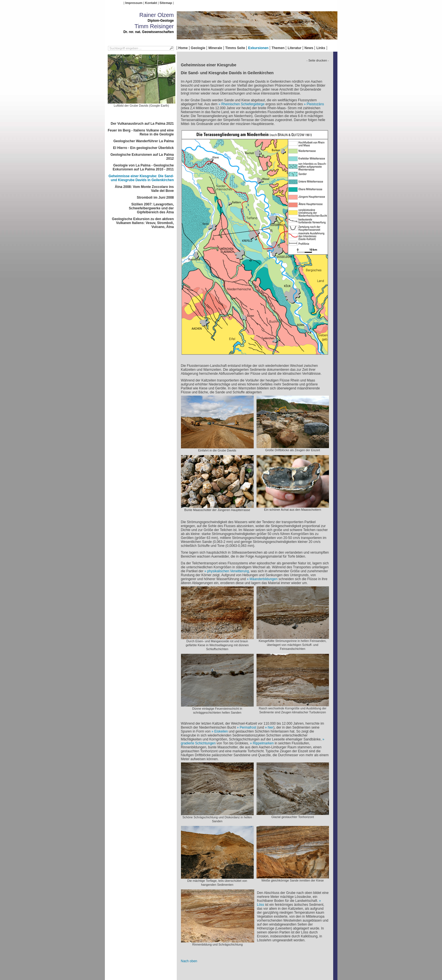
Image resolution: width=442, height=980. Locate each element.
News (309, 48)
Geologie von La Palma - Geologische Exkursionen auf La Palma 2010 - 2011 (143, 167)
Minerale (215, 48)
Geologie (198, 48)
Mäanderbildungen (263, 579)
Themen (278, 48)
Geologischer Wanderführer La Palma (143, 141)
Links (321, 48)
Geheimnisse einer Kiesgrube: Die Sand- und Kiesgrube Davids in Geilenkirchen (141, 178)
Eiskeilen (221, 731)
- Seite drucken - (318, 60)
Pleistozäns (315, 104)
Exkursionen (258, 48)
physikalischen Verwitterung (228, 571)
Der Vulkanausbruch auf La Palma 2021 (142, 124)
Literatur (294, 48)
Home (183, 48)
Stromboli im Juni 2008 (155, 198)
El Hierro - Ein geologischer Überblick (143, 148)
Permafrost (248, 727)
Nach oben (189, 961)
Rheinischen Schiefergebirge (243, 104)
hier (271, 727)
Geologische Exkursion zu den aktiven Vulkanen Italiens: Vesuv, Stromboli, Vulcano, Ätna (143, 223)
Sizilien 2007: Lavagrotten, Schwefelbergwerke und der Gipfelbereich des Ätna (151, 208)
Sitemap (166, 3)
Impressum (134, 3)
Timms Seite (235, 48)
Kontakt (151, 3)
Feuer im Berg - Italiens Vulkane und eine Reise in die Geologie (141, 132)
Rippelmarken (263, 743)
